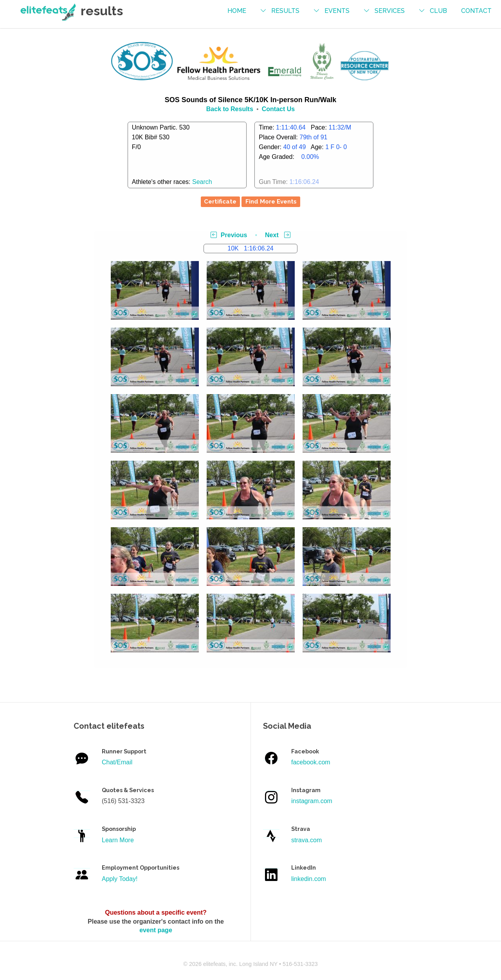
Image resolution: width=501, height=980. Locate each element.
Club (438, 11)
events (337, 11)
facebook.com (311, 762)
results (285, 11)
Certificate (220, 202)
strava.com (306, 840)
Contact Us (278, 109)
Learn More (118, 840)
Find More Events (271, 202)
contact (476, 11)
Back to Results (230, 109)
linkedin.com (309, 879)
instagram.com (312, 801)
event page (156, 930)
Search (202, 182)
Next (278, 235)
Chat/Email (117, 762)
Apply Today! (120, 879)
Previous (229, 235)
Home (237, 11)
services (390, 11)
